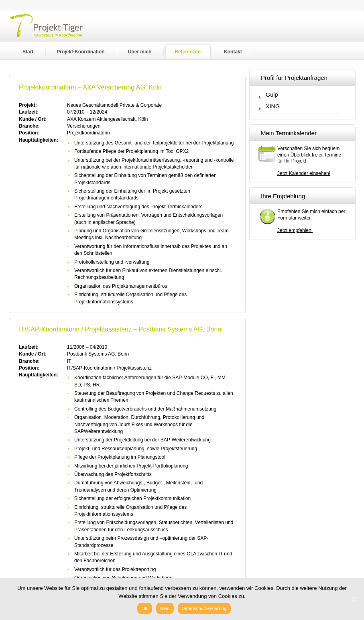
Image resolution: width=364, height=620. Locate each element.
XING (273, 107)
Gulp (272, 95)
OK (144, 608)
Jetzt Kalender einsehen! (304, 173)
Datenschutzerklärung (204, 608)
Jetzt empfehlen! (295, 230)
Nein (165, 608)
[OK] (354, 599)
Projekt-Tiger (52, 34)
